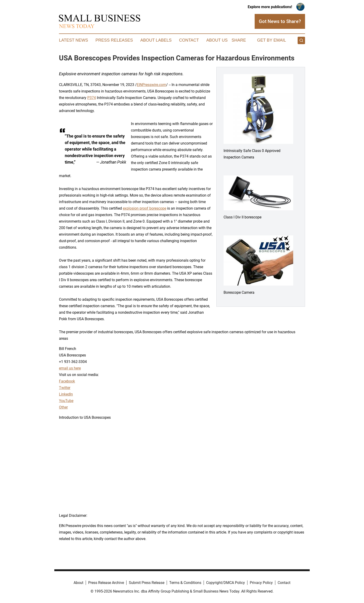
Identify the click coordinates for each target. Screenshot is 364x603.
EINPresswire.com (151, 85)
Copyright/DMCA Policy (226, 583)
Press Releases (114, 40)
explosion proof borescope (145, 208)
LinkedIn (66, 394)
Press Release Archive (106, 583)
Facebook (67, 381)
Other (63, 407)
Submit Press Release (147, 583)
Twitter (65, 388)
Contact (189, 40)
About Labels (156, 40)
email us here (70, 368)
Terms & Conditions (185, 583)
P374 (92, 98)
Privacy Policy (261, 583)
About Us (217, 40)
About (78, 583)
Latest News (73, 40)
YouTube (66, 401)
